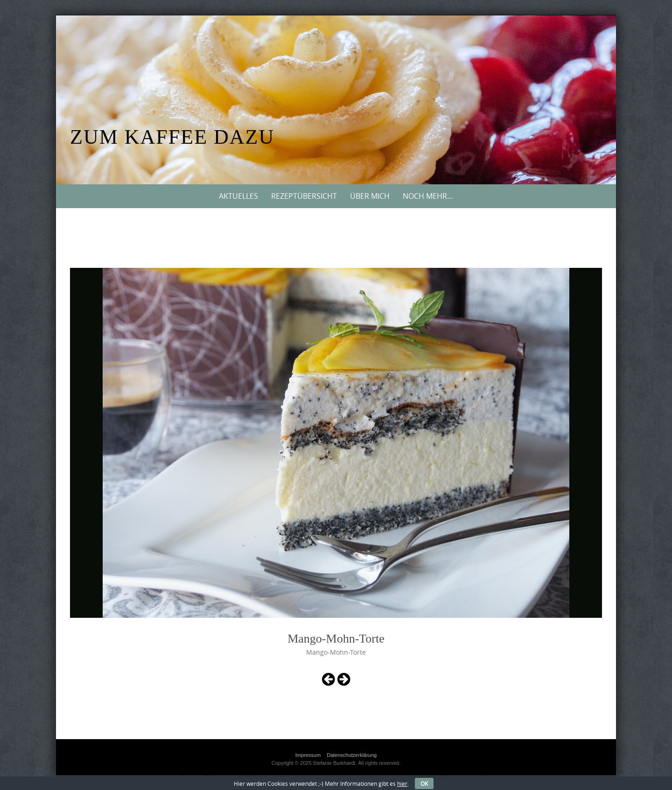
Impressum (308, 755)
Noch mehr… (428, 196)
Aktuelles (238, 196)
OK (424, 783)
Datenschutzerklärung (352, 755)
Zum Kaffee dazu (172, 137)
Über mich (370, 196)
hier (402, 783)
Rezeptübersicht (304, 196)
